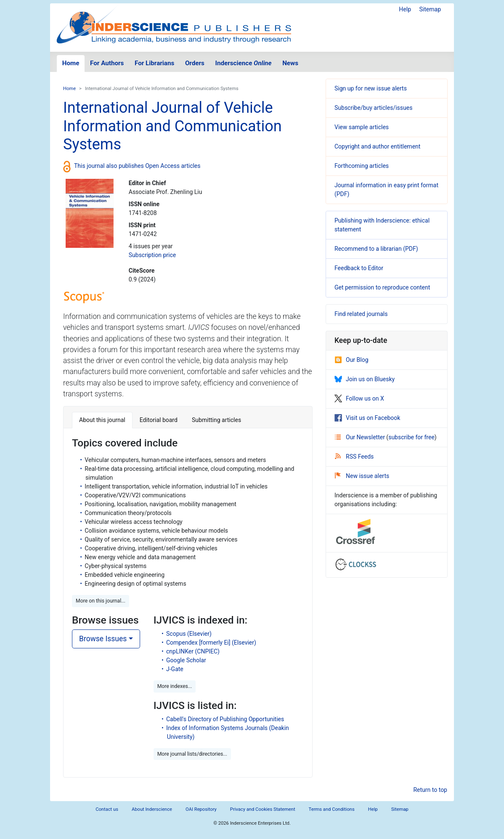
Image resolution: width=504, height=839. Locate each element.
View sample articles (362, 127)
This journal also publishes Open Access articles (137, 166)
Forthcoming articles (362, 166)
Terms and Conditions (332, 809)
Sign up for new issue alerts (371, 88)
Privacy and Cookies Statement (263, 809)
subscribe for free (411, 437)
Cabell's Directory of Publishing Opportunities (225, 719)
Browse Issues (103, 639)
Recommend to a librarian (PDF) (376, 249)
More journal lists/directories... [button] (192, 754)
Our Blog (351, 360)
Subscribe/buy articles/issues (373, 108)
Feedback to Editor (359, 268)
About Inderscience (152, 809)
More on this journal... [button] (101, 601)
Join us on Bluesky (365, 379)
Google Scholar (186, 660)
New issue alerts (362, 476)
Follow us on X (359, 398)
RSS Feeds (354, 457)
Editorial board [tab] (159, 420)
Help (405, 9)
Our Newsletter (361, 437)
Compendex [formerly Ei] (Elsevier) (211, 643)
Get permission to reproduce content (382, 287)
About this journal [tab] (102, 420)
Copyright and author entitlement (377, 146)
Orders (195, 63)
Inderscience (244, 63)
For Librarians (154, 63)
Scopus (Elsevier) (189, 634)
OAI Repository (201, 809)
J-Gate (175, 669)
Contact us (107, 809)
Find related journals (361, 314)
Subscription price (152, 255)
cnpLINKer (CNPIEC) (193, 651)
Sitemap (430, 9)
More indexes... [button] (175, 686)
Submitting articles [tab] (216, 420)
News (290, 63)
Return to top (430, 790)
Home (71, 63)
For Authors (107, 63)
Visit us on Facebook (367, 418)
